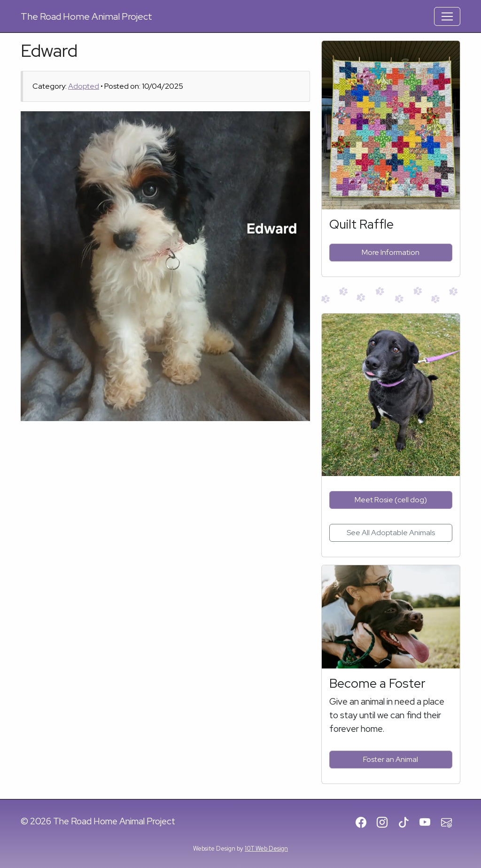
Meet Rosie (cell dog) (391, 500)
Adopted (84, 86)
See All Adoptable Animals (391, 533)
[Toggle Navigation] (447, 16)
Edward (49, 50)
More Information (391, 252)
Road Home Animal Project (86, 16)
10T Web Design (266, 849)
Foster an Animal (391, 759)
